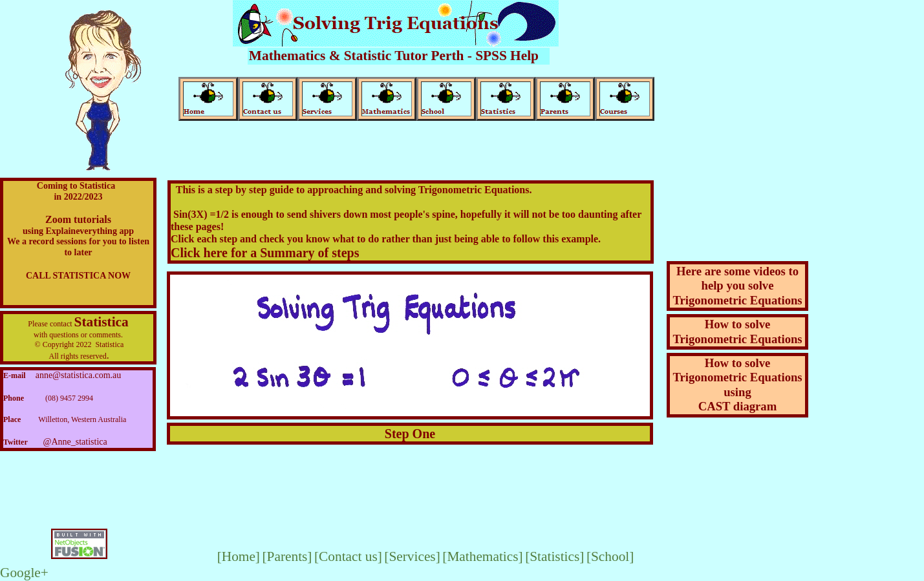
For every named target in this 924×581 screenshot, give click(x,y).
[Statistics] (554, 556)
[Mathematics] (482, 556)
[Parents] (287, 556)
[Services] (412, 556)
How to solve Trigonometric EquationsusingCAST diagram (737, 385)
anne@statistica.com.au (79, 375)
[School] (610, 556)
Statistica (102, 322)
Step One (410, 434)
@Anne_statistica (75, 442)
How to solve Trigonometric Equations (737, 331)
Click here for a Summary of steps (265, 253)
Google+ (24, 573)
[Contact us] (348, 556)
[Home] (239, 556)
